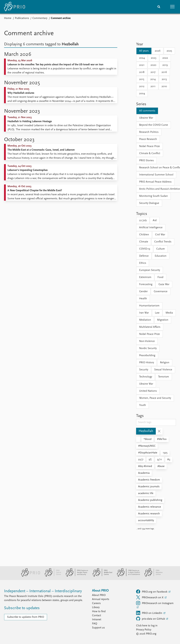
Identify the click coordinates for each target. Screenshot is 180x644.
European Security (150, 270)
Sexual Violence (163, 370)
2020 (153, 65)
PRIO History (147, 363)
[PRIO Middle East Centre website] (101, 576)
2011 (153, 86)
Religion (165, 363)
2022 (165, 58)
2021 (142, 65)
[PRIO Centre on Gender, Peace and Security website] (76, 576)
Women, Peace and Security (155, 398)
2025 (169, 51)
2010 (164, 86)
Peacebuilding (147, 356)
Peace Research (148, 139)
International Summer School (156, 175)
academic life (146, 493)
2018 (142, 72)
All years (144, 51)
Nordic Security (148, 348)
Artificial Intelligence (151, 228)
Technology (146, 377)
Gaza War (164, 284)
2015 (142, 79)
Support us (98, 628)
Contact (97, 616)
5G (150, 460)
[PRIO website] (29, 576)
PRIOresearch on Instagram (155, 603)
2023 (154, 58)
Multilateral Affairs (150, 327)
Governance (161, 292)
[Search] (159, 7)
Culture (161, 249)
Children (144, 235)
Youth (143, 405)
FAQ (95, 624)
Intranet (97, 620)
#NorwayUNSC (147, 446)
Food (160, 277)
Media (169, 313)
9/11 (159, 460)
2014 (153, 79)
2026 (158, 51)
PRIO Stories (146, 161)
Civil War (160, 235)
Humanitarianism (149, 306)
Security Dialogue (149, 203)
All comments (147, 111)
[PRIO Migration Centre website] (152, 576)
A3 (169, 460)
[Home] (15, 7)
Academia (144, 473)
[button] (172, 7)
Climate (144, 242)
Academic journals (149, 487)
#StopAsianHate (148, 453)
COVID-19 (145, 249)
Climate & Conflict (150, 153)
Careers (96, 603)
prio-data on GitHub (151, 619)
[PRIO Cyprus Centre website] (52, 576)
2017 (153, 72)
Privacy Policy (144, 630)
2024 (142, 58)
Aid (155, 220)
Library (96, 607)
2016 (164, 72)
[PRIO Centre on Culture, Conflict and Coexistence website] (127, 576)
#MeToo (162, 439)
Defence (144, 256)
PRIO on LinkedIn (149, 613)
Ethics (143, 263)
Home (8, 18)
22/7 (141, 460)
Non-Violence (147, 341)
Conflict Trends (163, 242)
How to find (99, 612)
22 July (143, 220)
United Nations (148, 391)
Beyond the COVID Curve (154, 125)
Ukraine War (146, 118)
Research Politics (149, 132)
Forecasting (146, 284)
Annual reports (101, 599)
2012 (142, 86)
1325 (165, 453)
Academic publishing (150, 500)
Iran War (144, 313)
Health (143, 299)
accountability (146, 520)
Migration (163, 320)
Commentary (40, 18)
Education (161, 256)
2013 (164, 79)
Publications (22, 18)
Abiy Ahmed (145, 466)
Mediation (145, 320)
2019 (165, 65)
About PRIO (99, 595)
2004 (142, 94)
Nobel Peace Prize (149, 146)
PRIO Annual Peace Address (155, 182)
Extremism (145, 277)
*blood (148, 439)
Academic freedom (149, 480)
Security (144, 370)
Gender (143, 292)
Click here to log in (147, 626)
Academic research (149, 514)
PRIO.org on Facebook (152, 592)
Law (157, 313)
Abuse (161, 466)
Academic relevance (150, 507)
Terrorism (164, 377)
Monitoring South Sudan (153, 196)
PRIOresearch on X (150, 597)
